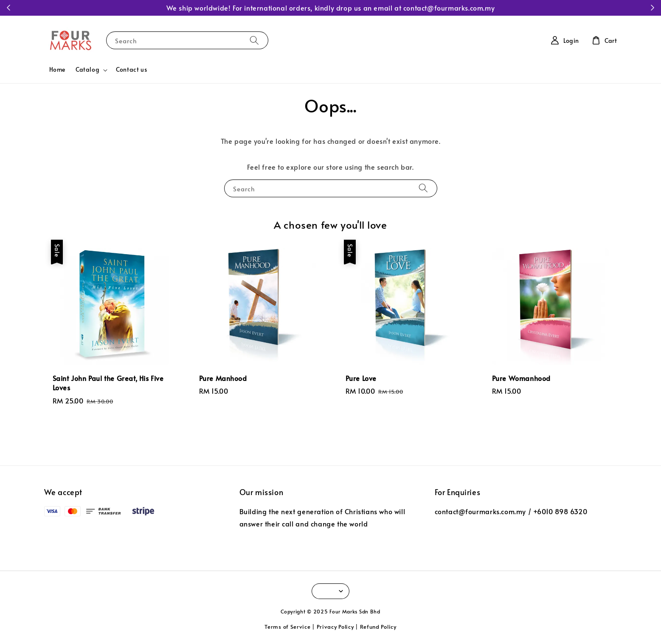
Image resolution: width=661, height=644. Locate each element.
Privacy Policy (335, 627)
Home (57, 69)
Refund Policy (378, 627)
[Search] (254, 40)
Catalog (87, 70)
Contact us (131, 69)
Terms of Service (287, 627)
